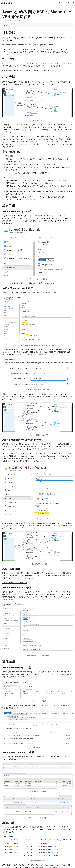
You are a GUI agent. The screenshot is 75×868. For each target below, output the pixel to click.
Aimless (6, 3)
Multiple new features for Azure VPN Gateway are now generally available (28, 45)
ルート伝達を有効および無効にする (15, 583)
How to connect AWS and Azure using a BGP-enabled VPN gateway (26, 70)
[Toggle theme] (12, 3)
